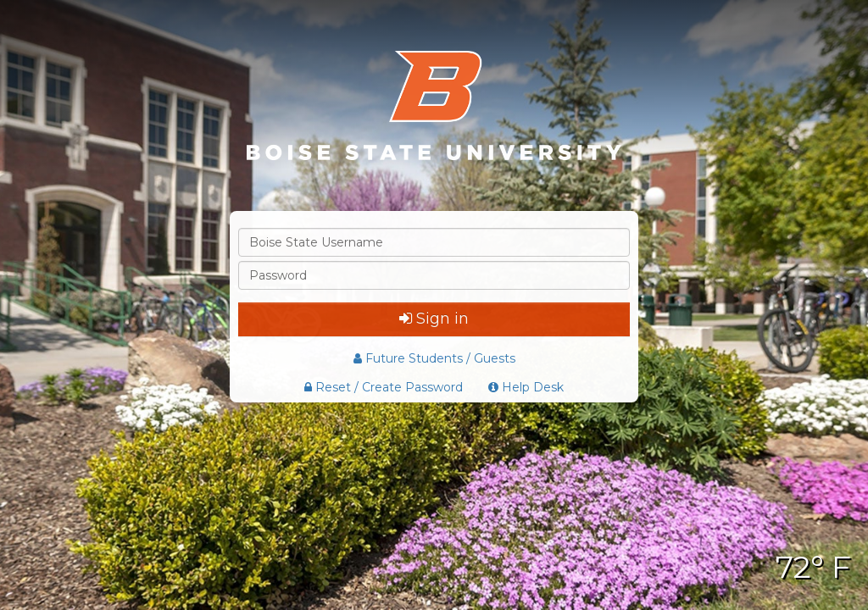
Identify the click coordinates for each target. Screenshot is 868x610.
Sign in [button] (434, 319)
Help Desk (526, 387)
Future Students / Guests (434, 358)
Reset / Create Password (384, 387)
